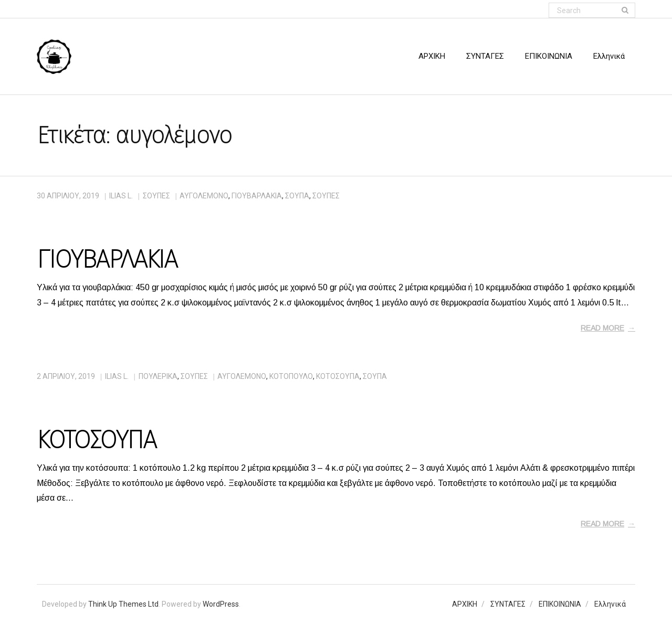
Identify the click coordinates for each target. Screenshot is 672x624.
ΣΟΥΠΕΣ (156, 196)
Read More (602, 328)
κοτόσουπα (338, 376)
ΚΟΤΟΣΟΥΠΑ (96, 440)
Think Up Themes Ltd (123, 604)
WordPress (221, 604)
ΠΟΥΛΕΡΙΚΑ (158, 376)
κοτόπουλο (291, 376)
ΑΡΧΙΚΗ (465, 604)
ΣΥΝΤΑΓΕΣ (508, 604)
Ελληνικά (610, 604)
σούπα (297, 196)
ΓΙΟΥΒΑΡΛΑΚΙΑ (107, 259)
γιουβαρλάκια (257, 196)
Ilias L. (121, 196)
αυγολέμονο (204, 196)
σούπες (326, 196)
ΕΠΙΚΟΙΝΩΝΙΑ (560, 604)
